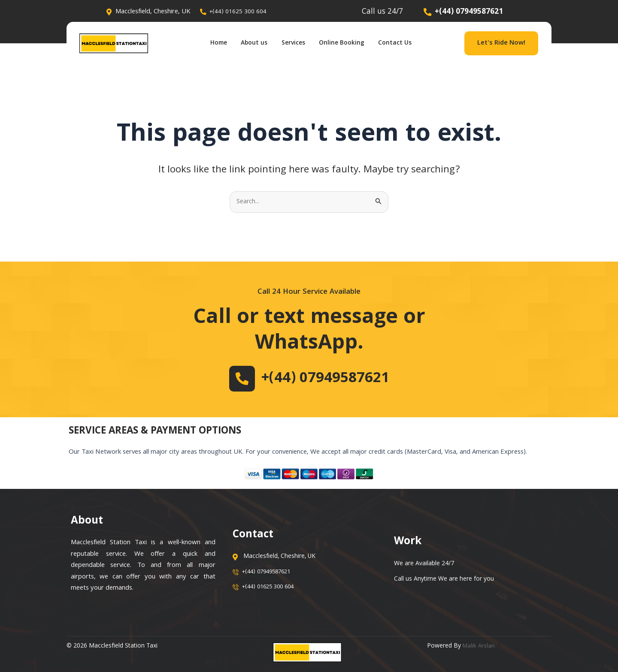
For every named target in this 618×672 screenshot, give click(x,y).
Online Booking (348, 43)
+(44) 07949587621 (325, 379)
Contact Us (406, 43)
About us (249, 43)
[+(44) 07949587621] (234, 379)
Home (209, 43)
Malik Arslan (479, 647)
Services (294, 43)
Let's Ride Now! (501, 43)
